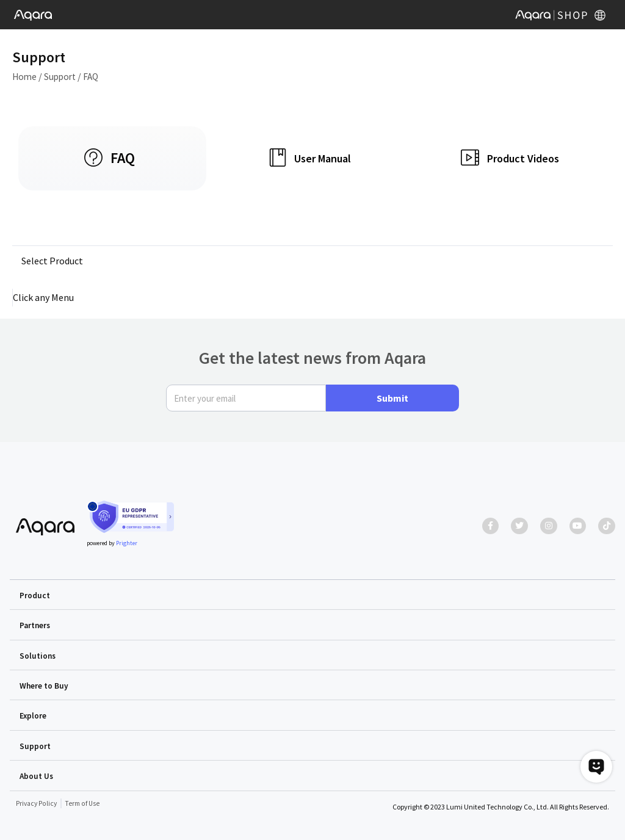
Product (35, 596)
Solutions (38, 656)
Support (63, 76)
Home (25, 76)
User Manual (323, 158)
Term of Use (85, 802)
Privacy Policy (37, 802)
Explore (33, 715)
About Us (37, 775)
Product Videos (523, 158)
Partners (36, 626)
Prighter (127, 544)
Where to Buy (44, 686)
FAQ (95, 76)
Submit (392, 399)
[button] (312, 595)
